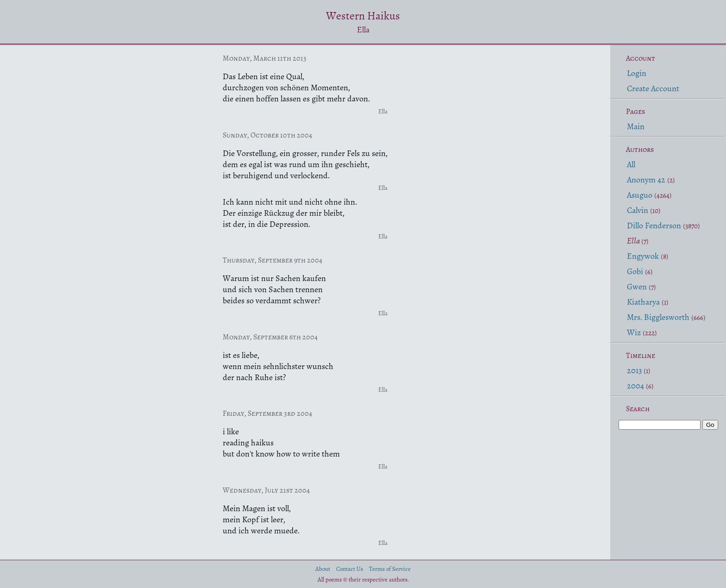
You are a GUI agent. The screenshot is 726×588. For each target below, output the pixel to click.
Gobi (635, 271)
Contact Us (350, 569)
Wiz (634, 332)
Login (637, 73)
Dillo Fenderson (654, 225)
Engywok (643, 256)
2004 (635, 386)
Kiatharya (643, 302)
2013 (634, 370)
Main (636, 126)
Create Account (653, 88)
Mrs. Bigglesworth (658, 317)
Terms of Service (390, 569)
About (323, 569)
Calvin (638, 210)
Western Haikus (363, 16)
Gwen (637, 287)
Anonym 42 (646, 180)
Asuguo (640, 195)
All (631, 164)
